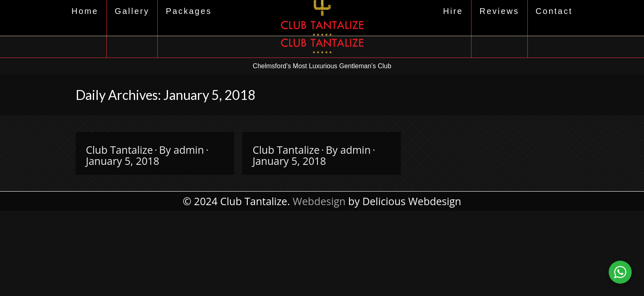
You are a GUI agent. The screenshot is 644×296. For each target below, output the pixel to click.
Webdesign (319, 201)
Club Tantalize (119, 150)
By (181, 150)
